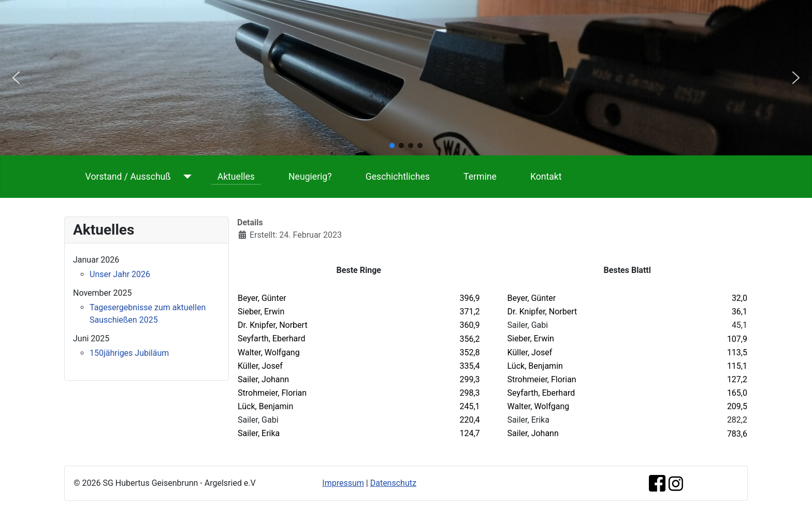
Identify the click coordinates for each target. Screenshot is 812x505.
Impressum (343, 483)
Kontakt (546, 177)
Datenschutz (393, 483)
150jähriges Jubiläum (129, 353)
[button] (16, 78)
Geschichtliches (398, 177)
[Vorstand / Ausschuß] (185, 177)
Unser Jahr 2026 (120, 274)
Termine (480, 177)
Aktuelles (236, 177)
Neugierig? (310, 177)
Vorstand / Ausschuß (128, 177)
